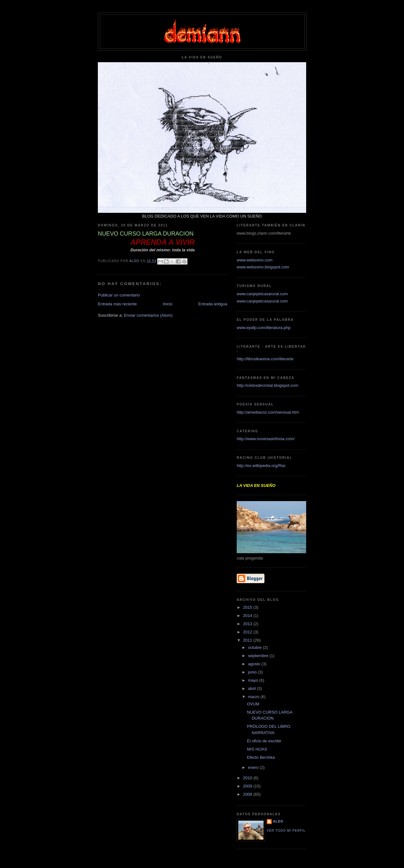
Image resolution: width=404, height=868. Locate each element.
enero (254, 767)
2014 (248, 616)
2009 (248, 786)
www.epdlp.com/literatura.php (264, 328)
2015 (248, 607)
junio (253, 672)
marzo (254, 697)
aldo (278, 821)
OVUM (253, 704)
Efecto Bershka (261, 757)
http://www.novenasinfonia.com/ (266, 439)
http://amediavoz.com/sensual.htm (268, 412)
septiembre (259, 656)
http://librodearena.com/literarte (265, 359)
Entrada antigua (213, 304)
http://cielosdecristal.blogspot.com (267, 385)
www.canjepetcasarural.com (262, 294)
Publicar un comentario (119, 295)
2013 (248, 624)
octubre (255, 647)
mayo (254, 680)
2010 (248, 778)
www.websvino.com (255, 260)
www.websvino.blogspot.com (263, 267)
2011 (248, 640)
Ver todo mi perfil (286, 831)
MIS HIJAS (257, 749)
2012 (248, 632)
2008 (248, 794)
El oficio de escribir (264, 741)
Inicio (168, 304)
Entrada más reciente (117, 304)
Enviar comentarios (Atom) (148, 315)
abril (252, 688)
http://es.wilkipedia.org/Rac (261, 466)
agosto (255, 664)
